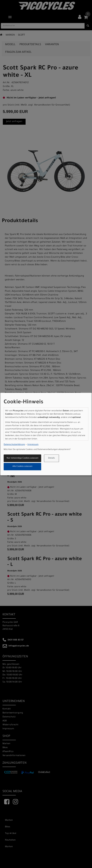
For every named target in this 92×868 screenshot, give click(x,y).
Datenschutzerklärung (14, 445)
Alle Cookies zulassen (22, 467)
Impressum (33, 445)
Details (51, 458)
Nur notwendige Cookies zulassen (23, 458)
